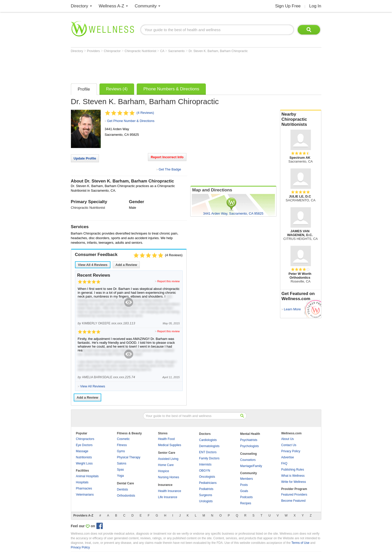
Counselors (248, 460)
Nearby (301, 119)
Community (146, 6)
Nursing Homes (169, 477)
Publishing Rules (293, 470)
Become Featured (293, 501)
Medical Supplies (170, 445)
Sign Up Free (288, 6)
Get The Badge (170, 169)
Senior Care (167, 453)
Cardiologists (208, 440)
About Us (288, 439)
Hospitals (82, 482)
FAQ (284, 463)
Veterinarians (85, 495)
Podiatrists (206, 489)
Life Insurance (168, 497)
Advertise (288, 457)
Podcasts (246, 497)
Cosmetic (123, 439)
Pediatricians (208, 483)
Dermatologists (209, 446)
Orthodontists (126, 496)
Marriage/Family (251, 466)
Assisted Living (168, 459)
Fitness (122, 445)
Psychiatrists (249, 440)
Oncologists (207, 477)
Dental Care (126, 483)
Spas (121, 470)
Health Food (166, 439)
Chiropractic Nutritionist (141, 51)
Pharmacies (84, 488)
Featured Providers (294, 495)
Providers (94, 51)
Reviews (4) (117, 89)
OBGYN (205, 471)
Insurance (165, 485)
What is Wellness (293, 476)
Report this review (168, 281)
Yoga (121, 476)
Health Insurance (170, 491)
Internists (205, 464)
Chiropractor (113, 51)
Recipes (246, 503)
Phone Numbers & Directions (171, 89)
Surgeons (206, 495)
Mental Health (250, 434)
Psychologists (250, 446)
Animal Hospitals (87, 476)
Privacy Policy (291, 451)
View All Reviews (93, 265)
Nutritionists (84, 457)
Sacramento (177, 51)
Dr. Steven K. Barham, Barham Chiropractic (218, 51)
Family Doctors (209, 458)
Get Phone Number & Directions (131, 121)
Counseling (249, 454)
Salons (122, 463)
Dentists (123, 489)
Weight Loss (84, 463)
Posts (244, 485)
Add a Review (126, 265)
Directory (80, 6)
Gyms (121, 451)
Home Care (166, 465)
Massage (82, 451)
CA (163, 51)
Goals (244, 491)
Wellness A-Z (111, 6)
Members (247, 479)
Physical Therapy (129, 457)
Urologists (206, 501)
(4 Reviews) (145, 113)
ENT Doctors (208, 452)
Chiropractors (85, 439)
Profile (84, 89)
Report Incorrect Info (167, 157)
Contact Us (289, 445)
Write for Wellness (294, 482)
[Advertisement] (164, 67)
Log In (315, 6)
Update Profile (85, 158)
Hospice (164, 471)
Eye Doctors (84, 445)
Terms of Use (300, 543)
